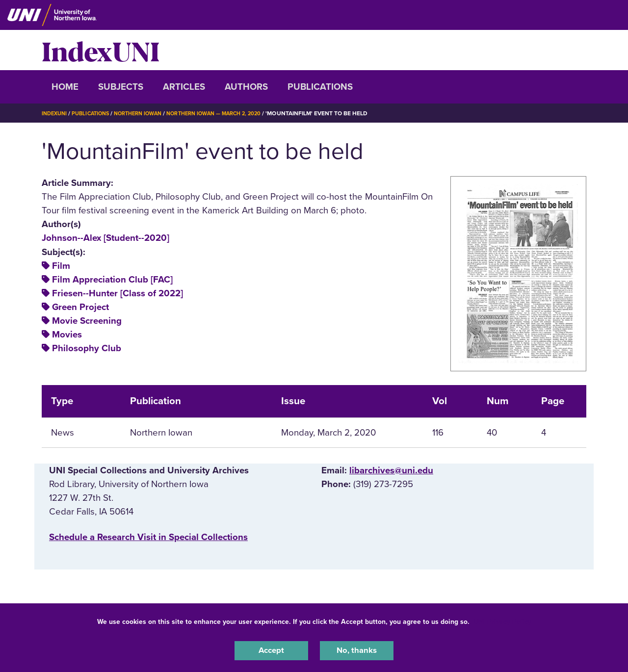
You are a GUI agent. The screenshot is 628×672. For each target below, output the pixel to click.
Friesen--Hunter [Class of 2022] (118, 293)
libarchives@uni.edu (391, 470)
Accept (271, 649)
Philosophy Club (87, 348)
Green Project (80, 307)
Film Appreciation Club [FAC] (112, 280)
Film (61, 266)
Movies (67, 335)
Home (65, 87)
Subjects (121, 87)
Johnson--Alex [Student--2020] (105, 238)
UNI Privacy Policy (502, 620)
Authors (246, 87)
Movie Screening (87, 321)
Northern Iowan (147, 113)
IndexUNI (101, 50)
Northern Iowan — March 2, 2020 (231, 113)
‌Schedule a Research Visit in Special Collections (148, 537)
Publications (320, 87)
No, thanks (357, 649)
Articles (184, 87)
